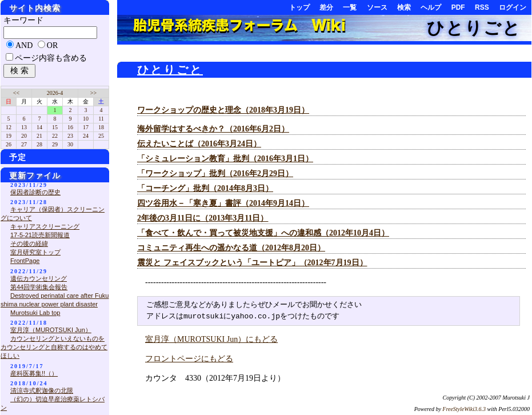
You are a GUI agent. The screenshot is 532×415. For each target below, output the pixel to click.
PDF (458, 7)
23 (70, 136)
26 (9, 144)
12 (9, 127)
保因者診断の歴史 (35, 192)
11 (101, 119)
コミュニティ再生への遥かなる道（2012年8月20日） (231, 248)
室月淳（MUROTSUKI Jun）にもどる (211, 339)
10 (86, 119)
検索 (404, 7)
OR (52, 45)
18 (101, 127)
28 (39, 144)
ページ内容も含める (51, 58)
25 (101, 136)
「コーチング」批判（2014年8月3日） (205, 188)
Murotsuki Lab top (35, 313)
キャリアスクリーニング (45, 226)
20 (24, 136)
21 (39, 136)
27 (24, 144)
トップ (299, 7)
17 (86, 127)
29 (55, 144)
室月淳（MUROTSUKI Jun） (51, 330)
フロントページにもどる (189, 359)
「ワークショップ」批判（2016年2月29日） (215, 173)
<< (16, 93)
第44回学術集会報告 (39, 287)
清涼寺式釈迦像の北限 (42, 390)
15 (55, 127)
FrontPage (25, 261)
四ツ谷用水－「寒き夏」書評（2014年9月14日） (223, 203)
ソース (377, 7)
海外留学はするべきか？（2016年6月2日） (213, 129)
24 (86, 136)
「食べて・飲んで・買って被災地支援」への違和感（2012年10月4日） (263, 233)
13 (24, 127)
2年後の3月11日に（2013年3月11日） (203, 218)
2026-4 (55, 93)
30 (70, 144)
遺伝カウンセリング (39, 278)
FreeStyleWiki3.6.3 (464, 409)
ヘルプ (431, 7)
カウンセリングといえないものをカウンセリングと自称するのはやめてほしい (54, 347)
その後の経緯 (29, 244)
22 (55, 136)
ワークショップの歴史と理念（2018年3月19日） (223, 110)
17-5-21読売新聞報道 (40, 235)
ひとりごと (474, 28)
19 (9, 136)
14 (39, 127)
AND (24, 45)
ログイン (513, 7)
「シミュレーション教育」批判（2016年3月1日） (225, 159)
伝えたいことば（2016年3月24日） (199, 144)
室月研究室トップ (35, 252)
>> (93, 93)
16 (70, 127)
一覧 (350, 7)
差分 (326, 7)
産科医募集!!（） (34, 373)
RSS (482, 7)
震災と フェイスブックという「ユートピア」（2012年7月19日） (252, 263)
